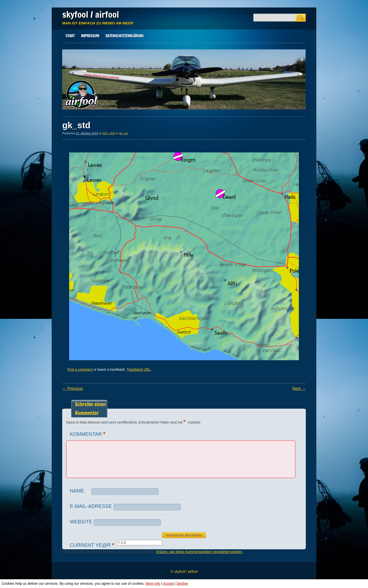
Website (81, 522)
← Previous (73, 389)
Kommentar (88, 434)
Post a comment (80, 369)
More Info (153, 584)
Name (77, 491)
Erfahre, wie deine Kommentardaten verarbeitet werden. (199, 552)
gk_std (124, 133)
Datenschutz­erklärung (125, 36)
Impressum (90, 36)
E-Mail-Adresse (91, 506)
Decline (182, 584)
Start (70, 36)
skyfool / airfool (91, 14)
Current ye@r (92, 545)
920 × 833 (109, 133)
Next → (299, 389)
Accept (168, 584)
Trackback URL (139, 369)
